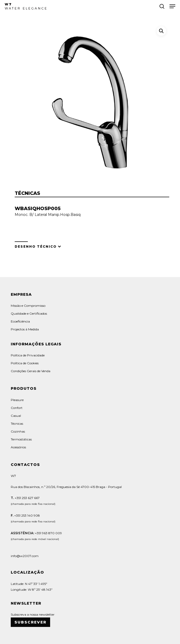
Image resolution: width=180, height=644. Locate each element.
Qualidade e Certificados (29, 313)
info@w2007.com (25, 556)
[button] (172, 6)
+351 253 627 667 (27, 498)
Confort (17, 408)
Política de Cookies (25, 363)
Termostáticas (21, 439)
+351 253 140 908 (27, 515)
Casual (16, 416)
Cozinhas (18, 431)
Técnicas (17, 424)
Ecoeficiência (20, 321)
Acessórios (18, 447)
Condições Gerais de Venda (31, 371)
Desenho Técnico (36, 246)
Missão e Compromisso (28, 306)
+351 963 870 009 (48, 533)
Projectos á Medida (25, 329)
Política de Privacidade (28, 355)
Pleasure (17, 400)
